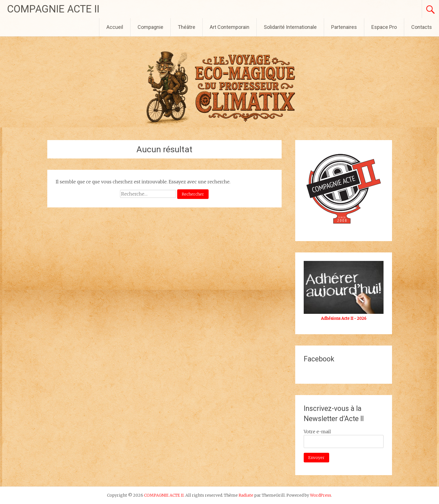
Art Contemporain (230, 27)
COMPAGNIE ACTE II (53, 9)
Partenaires (344, 27)
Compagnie (150, 27)
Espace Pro (384, 27)
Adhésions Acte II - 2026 (344, 319)
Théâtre (187, 27)
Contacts (422, 27)
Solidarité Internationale (290, 27)
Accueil (115, 27)
